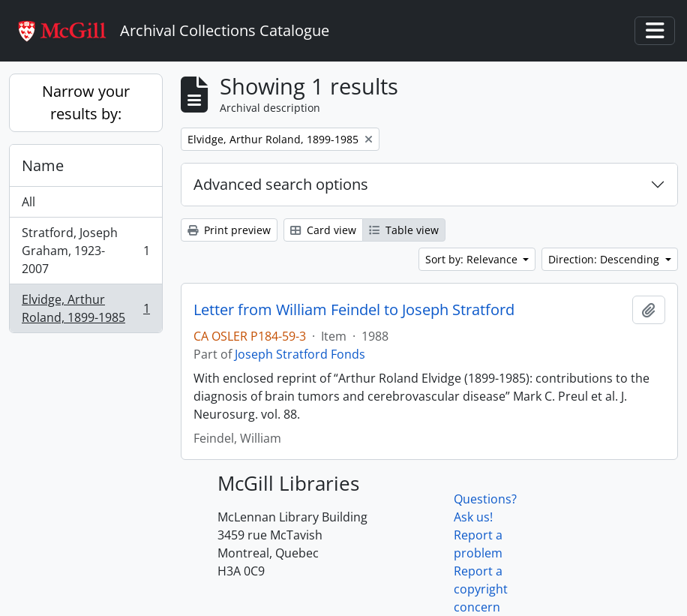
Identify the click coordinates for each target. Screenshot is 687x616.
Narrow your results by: (86, 102)
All (28, 202)
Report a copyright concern (481, 589)
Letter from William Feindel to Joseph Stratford (354, 310)
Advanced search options (281, 184)
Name (43, 165)
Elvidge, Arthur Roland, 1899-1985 (85, 308)
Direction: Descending (605, 259)
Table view (404, 230)
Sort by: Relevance (473, 259)
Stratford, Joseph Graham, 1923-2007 (85, 251)
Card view (323, 230)
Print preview (229, 230)
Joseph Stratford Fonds (300, 354)
